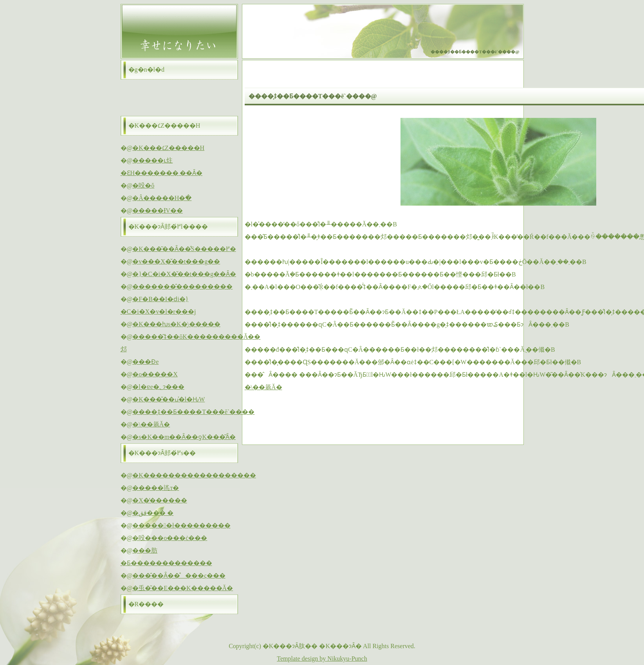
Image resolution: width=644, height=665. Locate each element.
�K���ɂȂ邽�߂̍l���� (168, 227)
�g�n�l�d (146, 70)
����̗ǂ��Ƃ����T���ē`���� (193, 412)
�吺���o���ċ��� (170, 538)
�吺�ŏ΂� (143, 185)
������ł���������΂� (181, 525)
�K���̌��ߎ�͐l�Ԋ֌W (169, 399)
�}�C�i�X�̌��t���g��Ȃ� (184, 274)
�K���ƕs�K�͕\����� (176, 324)
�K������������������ (194, 475)
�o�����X (155, 374)
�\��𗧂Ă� (263, 387)
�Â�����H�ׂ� (162, 198)
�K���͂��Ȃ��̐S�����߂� (184, 249)
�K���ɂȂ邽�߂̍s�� (162, 453)
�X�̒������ (160, 500)
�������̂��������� (182, 286)
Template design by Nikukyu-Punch (322, 659)
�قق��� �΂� (153, 513)
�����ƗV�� (158, 211)
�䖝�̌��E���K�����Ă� (183, 588)
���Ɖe (145, 362)
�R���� (146, 604)
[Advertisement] (336, 418)
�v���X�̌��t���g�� (176, 261)
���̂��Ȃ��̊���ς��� (179, 576)
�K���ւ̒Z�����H (164, 126)
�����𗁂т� (156, 488)
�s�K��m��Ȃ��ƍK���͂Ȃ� (184, 437)
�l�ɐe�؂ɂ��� (158, 387)
